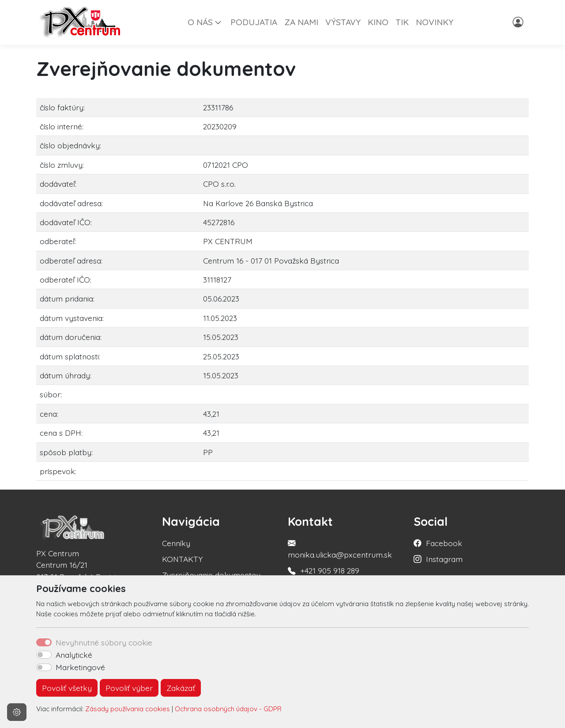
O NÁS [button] (200, 22)
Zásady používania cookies (128, 709)
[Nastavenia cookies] (17, 712)
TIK (402, 22)
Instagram (444, 559)
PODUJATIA (254, 22)
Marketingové (80, 667)
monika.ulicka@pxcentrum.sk (340, 554)
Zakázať (181, 688)
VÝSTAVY (343, 22)
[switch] (44, 655)
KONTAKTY (182, 559)
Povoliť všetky (67, 688)
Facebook (444, 543)
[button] (222, 22)
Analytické (74, 655)
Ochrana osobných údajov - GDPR (228, 709)
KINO (378, 22)
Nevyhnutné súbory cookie (104, 642)
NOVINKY (435, 22)
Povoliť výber (129, 688)
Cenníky (176, 543)
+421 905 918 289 (330, 570)
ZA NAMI (301, 22)
